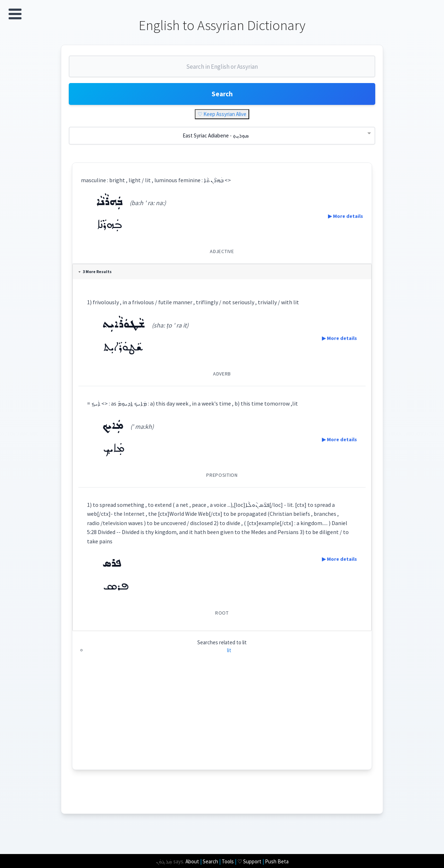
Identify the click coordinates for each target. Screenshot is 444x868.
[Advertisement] (222, 723)
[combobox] (222, 71)
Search (222, 96)
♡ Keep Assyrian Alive (222, 117)
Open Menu (15, 14)
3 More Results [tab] (96, 275)
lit (229, 653)
